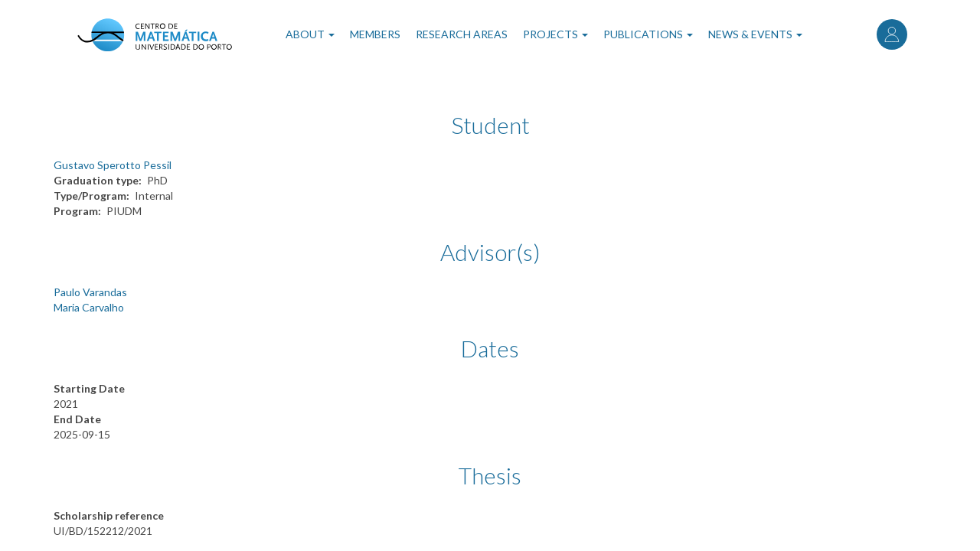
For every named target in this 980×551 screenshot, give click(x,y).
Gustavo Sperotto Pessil (113, 165)
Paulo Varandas (90, 292)
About (310, 34)
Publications (648, 34)
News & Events (755, 34)
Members (375, 34)
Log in (892, 34)
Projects (555, 34)
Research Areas (462, 34)
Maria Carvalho (89, 307)
